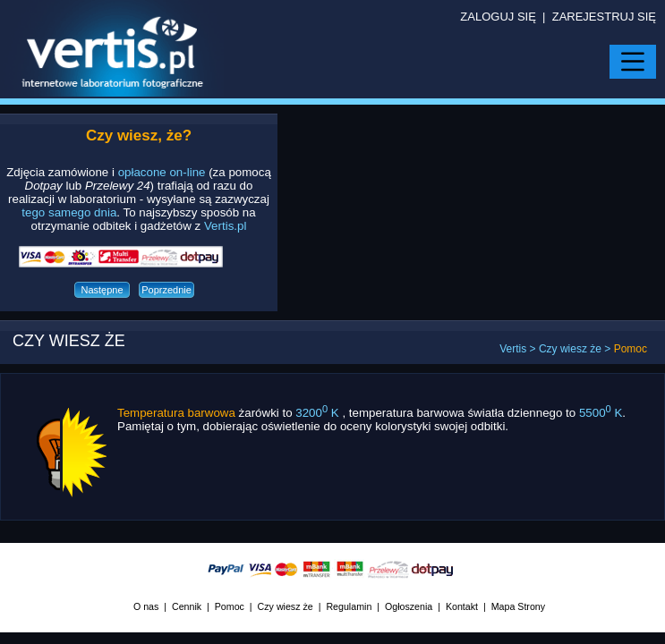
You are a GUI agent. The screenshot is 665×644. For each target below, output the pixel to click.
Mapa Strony (518, 606)
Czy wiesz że (570, 349)
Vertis (513, 349)
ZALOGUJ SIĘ (498, 17)
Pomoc (230, 606)
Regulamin (349, 606)
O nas (146, 606)
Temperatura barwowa (176, 413)
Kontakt (462, 606)
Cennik (187, 606)
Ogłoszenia (409, 606)
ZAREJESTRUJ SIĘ (604, 17)
